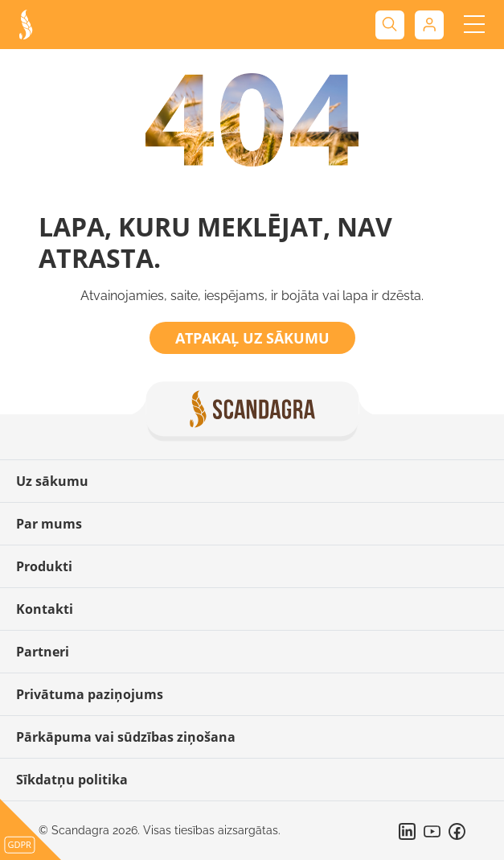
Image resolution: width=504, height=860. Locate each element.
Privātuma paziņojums (90, 694)
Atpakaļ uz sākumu (252, 338)
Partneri (43, 652)
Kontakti (45, 609)
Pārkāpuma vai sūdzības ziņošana (126, 737)
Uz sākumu (52, 481)
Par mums (49, 524)
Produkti (44, 566)
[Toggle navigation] (474, 25)
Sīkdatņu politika (72, 780)
